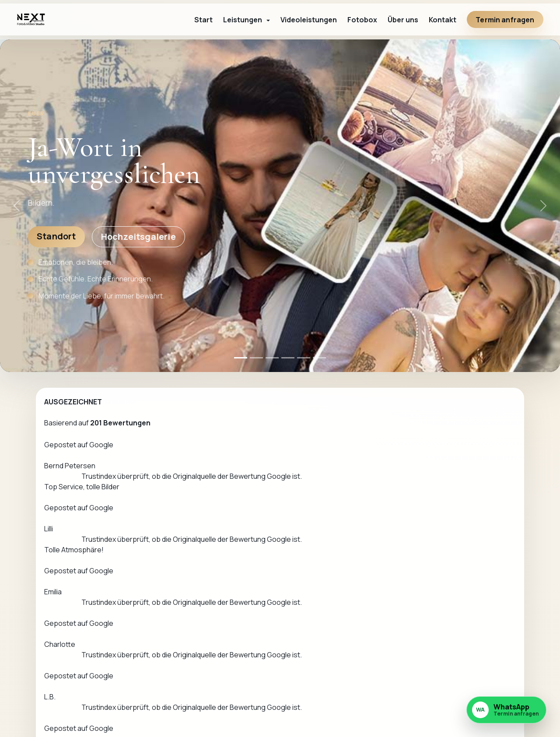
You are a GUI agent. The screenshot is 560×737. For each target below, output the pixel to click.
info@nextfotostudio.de (285, 708)
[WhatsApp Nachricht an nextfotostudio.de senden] (506, 710)
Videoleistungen (309, 20)
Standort (56, 236)
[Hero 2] (256, 358)
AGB (448, 694)
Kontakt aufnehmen (409, 527)
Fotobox (362, 20)
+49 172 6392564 (402, 554)
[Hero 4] (288, 358)
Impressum (459, 664)
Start (203, 20)
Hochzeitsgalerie (138, 237)
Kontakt (443, 20)
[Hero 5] (304, 358)
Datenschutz (462, 679)
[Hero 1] (241, 358)
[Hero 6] (319, 358)
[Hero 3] (272, 358)
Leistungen (381, 664)
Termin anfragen (505, 20)
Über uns (403, 20)
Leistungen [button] (243, 20)
